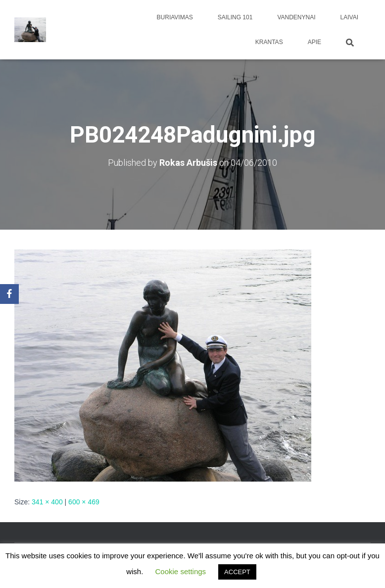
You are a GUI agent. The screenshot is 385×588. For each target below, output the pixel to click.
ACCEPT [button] (237, 572)
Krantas (269, 42)
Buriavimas (175, 17)
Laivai (349, 17)
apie (314, 42)
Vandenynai (296, 17)
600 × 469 (84, 502)
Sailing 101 (235, 17)
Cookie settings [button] (181, 571)
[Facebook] (9, 294)
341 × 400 (47, 502)
